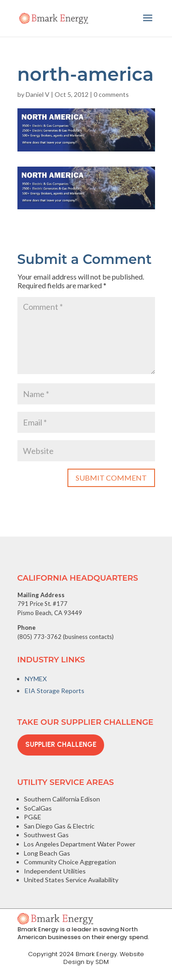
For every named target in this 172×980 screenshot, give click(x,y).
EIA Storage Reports (55, 691)
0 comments (111, 94)
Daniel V (38, 94)
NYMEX (36, 679)
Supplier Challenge (61, 745)
